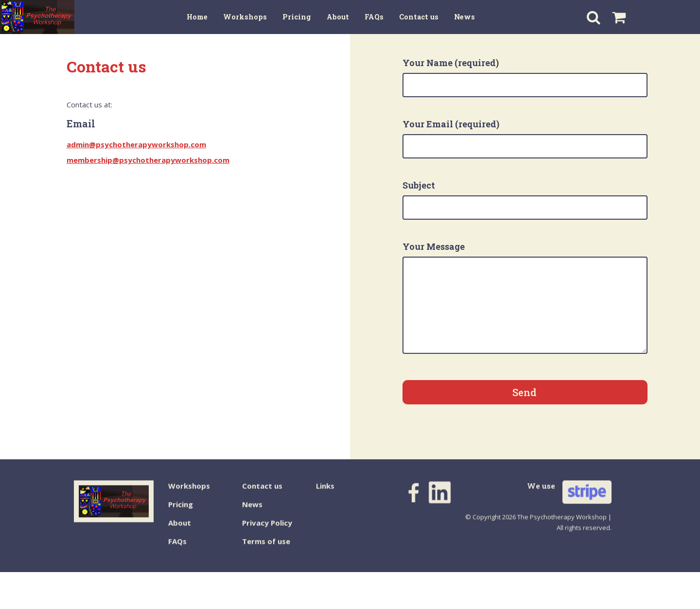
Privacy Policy (267, 531)
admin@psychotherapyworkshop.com (136, 144)
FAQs (177, 549)
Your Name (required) (525, 77)
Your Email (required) (525, 139)
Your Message (525, 297)
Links (325, 494)
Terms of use (266, 549)
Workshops (189, 494)
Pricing (181, 512)
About (180, 531)
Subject (525, 200)
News (252, 512)
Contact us (262, 494)
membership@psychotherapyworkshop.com (148, 160)
